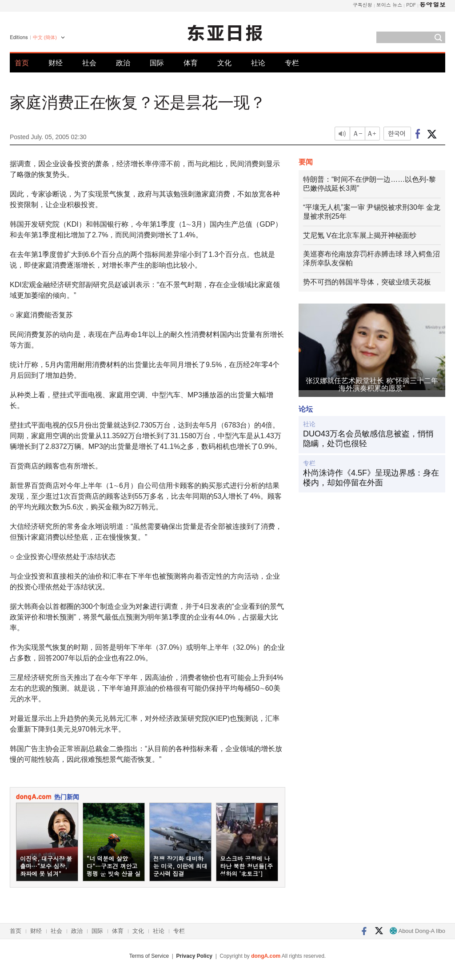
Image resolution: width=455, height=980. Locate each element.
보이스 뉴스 (389, 5)
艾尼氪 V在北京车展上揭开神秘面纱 (360, 235)
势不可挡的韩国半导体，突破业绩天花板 (367, 282)
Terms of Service (149, 956)
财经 (56, 63)
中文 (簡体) (45, 37)
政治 (123, 63)
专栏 (292, 63)
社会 (89, 63)
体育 (191, 63)
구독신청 (363, 5)
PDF (411, 5)
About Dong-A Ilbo (417, 931)
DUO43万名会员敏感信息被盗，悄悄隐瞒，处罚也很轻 (368, 439)
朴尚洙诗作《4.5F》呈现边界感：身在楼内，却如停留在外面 (371, 478)
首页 (22, 63)
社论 (258, 63)
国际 (157, 63)
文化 (224, 63)
